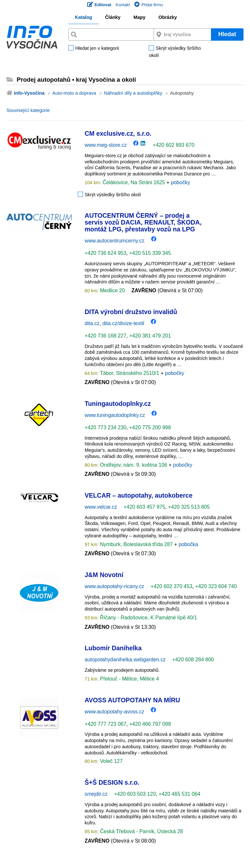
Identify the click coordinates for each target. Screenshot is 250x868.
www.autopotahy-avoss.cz (114, 712)
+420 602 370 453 (172, 586)
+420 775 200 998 (150, 427)
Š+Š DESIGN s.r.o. (112, 782)
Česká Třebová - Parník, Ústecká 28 (141, 831)
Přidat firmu (149, 5)
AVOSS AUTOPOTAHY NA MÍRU (132, 700)
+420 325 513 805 (189, 507)
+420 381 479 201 (150, 336)
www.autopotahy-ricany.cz (114, 586)
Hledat (227, 34)
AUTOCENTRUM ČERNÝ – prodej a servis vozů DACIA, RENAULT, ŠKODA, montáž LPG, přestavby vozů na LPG (143, 222)
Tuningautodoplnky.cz (118, 404)
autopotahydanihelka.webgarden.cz (125, 660)
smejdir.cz (96, 794)
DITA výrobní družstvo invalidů (131, 312)
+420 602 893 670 (174, 145)
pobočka (188, 544)
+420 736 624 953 (105, 253)
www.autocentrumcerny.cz (115, 241)
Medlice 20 (112, 290)
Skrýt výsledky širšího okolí (175, 52)
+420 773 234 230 (105, 427)
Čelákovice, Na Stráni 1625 (134, 182)
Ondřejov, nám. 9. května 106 (134, 465)
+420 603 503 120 (135, 794)
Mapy (139, 17)
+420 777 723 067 (105, 724)
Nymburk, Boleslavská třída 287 (136, 544)
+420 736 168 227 (105, 336)
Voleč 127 (111, 761)
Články (113, 17)
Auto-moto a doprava (74, 93)
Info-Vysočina (29, 93)
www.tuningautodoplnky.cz (115, 415)
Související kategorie (28, 110)
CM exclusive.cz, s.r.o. (118, 133)
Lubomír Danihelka (113, 648)
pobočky (181, 182)
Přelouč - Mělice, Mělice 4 (129, 679)
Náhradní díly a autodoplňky (133, 93)
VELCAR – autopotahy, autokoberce (139, 495)
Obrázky (168, 17)
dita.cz (92, 323)
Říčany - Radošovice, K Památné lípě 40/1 (148, 618)
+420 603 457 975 (144, 507)
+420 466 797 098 (150, 724)
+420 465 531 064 (179, 794)
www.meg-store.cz (106, 145)
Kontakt (123, 5)
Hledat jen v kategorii (97, 48)
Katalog (83, 17)
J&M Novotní (104, 575)
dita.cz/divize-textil (123, 323)
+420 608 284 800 (193, 660)
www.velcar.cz (101, 507)
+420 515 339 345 (150, 253)
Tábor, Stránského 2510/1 (130, 373)
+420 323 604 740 (216, 586)
